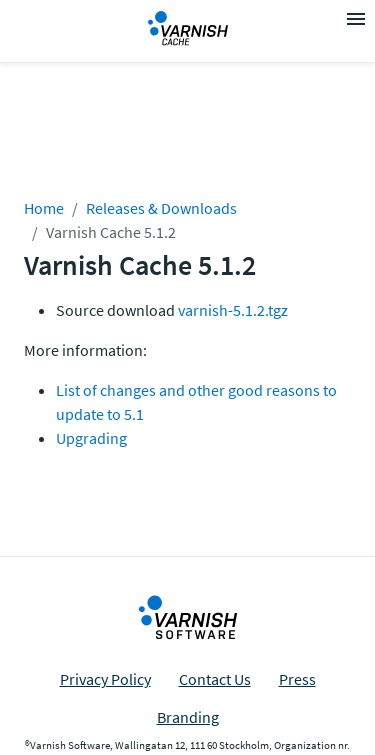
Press (297, 679)
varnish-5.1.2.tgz (233, 310)
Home (44, 208)
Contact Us (215, 679)
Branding (188, 717)
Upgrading (91, 438)
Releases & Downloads (161, 208)
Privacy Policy (105, 679)
